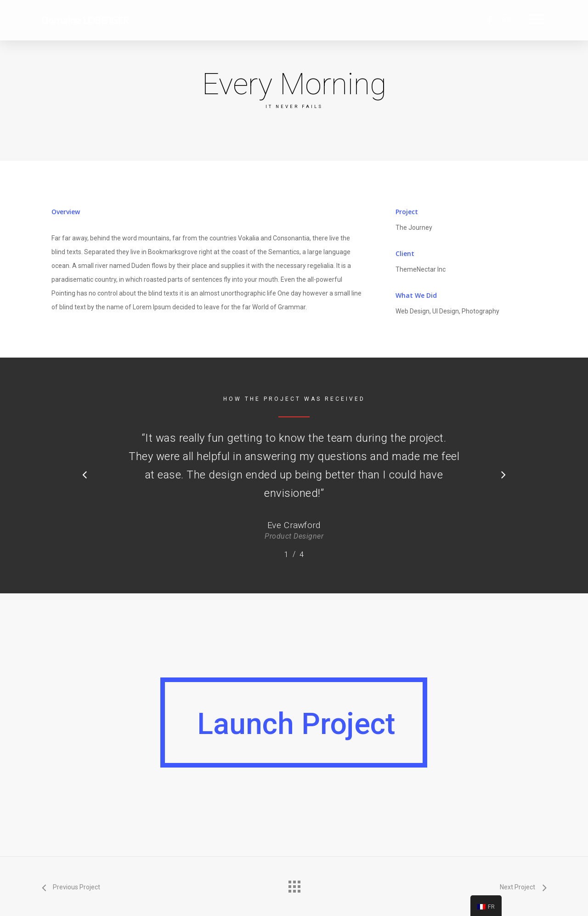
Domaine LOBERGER (85, 20)
